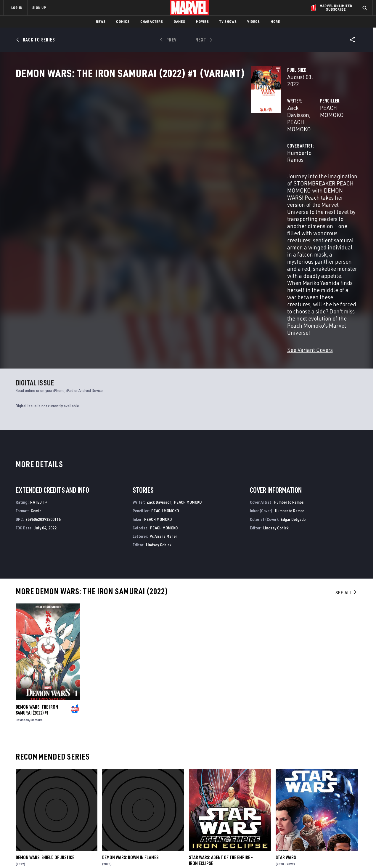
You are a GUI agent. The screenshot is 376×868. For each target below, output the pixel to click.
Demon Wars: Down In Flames (130, 727)
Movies (202, 21)
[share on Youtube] (302, 816)
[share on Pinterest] (335, 816)
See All (346, 462)
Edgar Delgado (293, 389)
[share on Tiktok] (302, 829)
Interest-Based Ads (290, 854)
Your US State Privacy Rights (115, 854)
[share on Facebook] (302, 804)
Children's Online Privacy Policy (207, 854)
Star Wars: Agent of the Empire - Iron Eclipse (221, 730)
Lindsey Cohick (159, 415)
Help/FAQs (61, 797)
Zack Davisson (139, 127)
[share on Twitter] (318, 804)
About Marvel (65, 789)
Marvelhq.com (122, 806)
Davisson (22, 590)
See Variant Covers (145, 220)
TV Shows (228, 21)
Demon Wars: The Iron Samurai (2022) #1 (37, 580)
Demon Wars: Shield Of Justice (45, 727)
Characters (152, 21)
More (275, 21)
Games (180, 21)
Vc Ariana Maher (163, 406)
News (101, 21)
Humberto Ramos (143, 150)
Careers (59, 806)
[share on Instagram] (335, 804)
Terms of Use (49, 854)
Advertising (120, 789)
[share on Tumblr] (351, 804)
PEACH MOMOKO (180, 127)
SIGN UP (39, 8)
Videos (253, 21)
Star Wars (286, 727)
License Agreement (253, 854)
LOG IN (17, 8)
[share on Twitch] (351, 816)
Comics (123, 21)
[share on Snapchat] (318, 816)
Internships (63, 814)
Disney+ (115, 797)
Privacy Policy (76, 854)
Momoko (37, 590)
